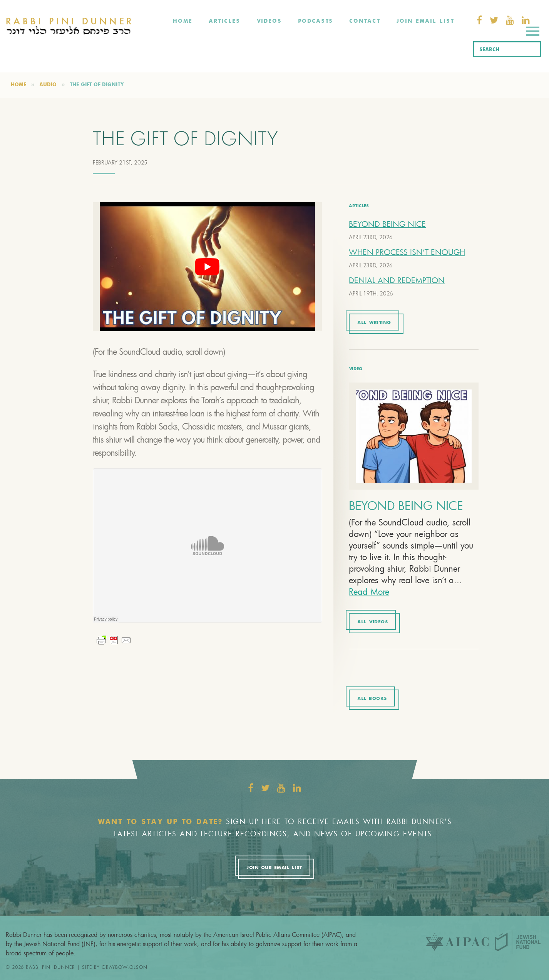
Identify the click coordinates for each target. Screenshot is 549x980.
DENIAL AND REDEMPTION (397, 280)
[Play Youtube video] (208, 267)
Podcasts (316, 21)
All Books (372, 699)
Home (183, 21)
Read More (369, 592)
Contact (365, 21)
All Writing (374, 323)
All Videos (372, 622)
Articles (224, 21)
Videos (269, 21)
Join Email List (425, 21)
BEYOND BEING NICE (387, 224)
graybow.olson (125, 967)
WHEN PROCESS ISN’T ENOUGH (407, 252)
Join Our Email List (274, 868)
